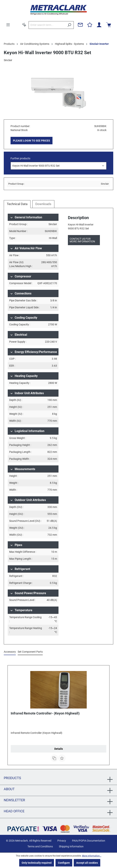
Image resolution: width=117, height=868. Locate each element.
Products (12, 778)
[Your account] (99, 25)
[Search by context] (24, 25)
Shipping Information (71, 846)
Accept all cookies (87, 863)
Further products (20, 158)
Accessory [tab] (10, 652)
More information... (92, 856)
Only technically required (37, 863)
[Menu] (8, 25)
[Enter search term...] (47, 25)
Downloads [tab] (43, 204)
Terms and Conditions (40, 846)
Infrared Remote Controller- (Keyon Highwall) (45, 713)
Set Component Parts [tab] (30, 652)
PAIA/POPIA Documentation (89, 841)
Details (59, 749)
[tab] (17, 204)
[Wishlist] (90, 25)
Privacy (62, 841)
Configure (64, 863)
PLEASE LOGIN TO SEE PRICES (32, 141)
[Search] (69, 25)
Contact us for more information (82, 240)
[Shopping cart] (109, 25)
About (9, 789)
